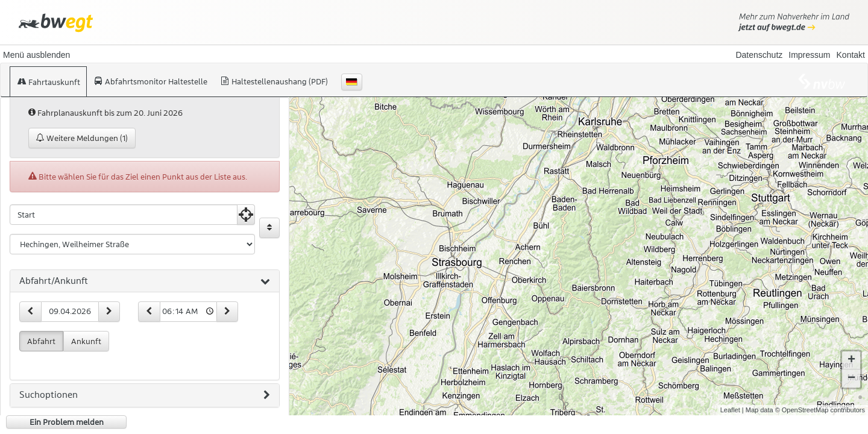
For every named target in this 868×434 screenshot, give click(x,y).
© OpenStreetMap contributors (820, 410)
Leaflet (730, 410)
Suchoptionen (145, 395)
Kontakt (851, 55)
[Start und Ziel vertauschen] (269, 228)
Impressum (809, 55)
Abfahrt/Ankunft (145, 281)
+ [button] (851, 360)
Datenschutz (759, 55)
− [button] (851, 379)
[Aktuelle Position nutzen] (246, 215)
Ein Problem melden (67, 422)
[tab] (145, 281)
